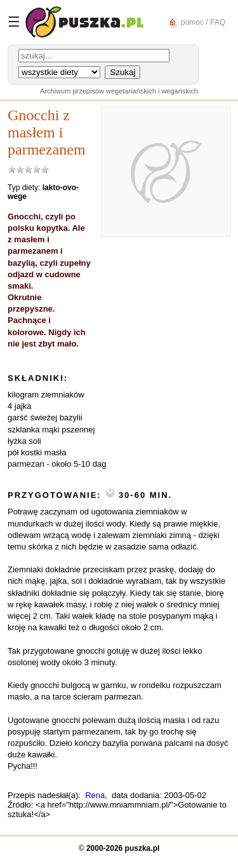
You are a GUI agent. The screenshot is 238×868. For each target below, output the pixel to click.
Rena (95, 795)
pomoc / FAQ (195, 23)
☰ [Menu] (14, 22)
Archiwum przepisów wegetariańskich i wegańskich (119, 91)
